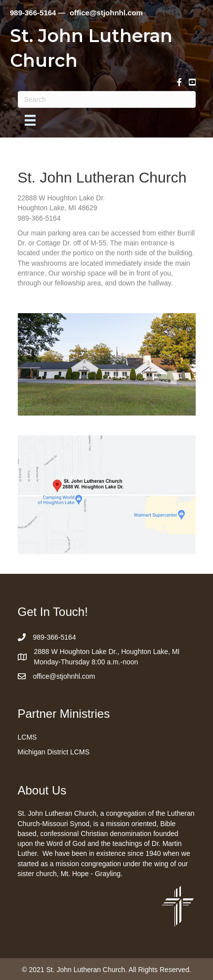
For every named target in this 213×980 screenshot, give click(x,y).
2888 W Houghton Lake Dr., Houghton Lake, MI (107, 652)
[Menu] (30, 120)
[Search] (107, 99)
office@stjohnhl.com (64, 676)
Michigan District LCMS (54, 752)
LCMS (27, 737)
